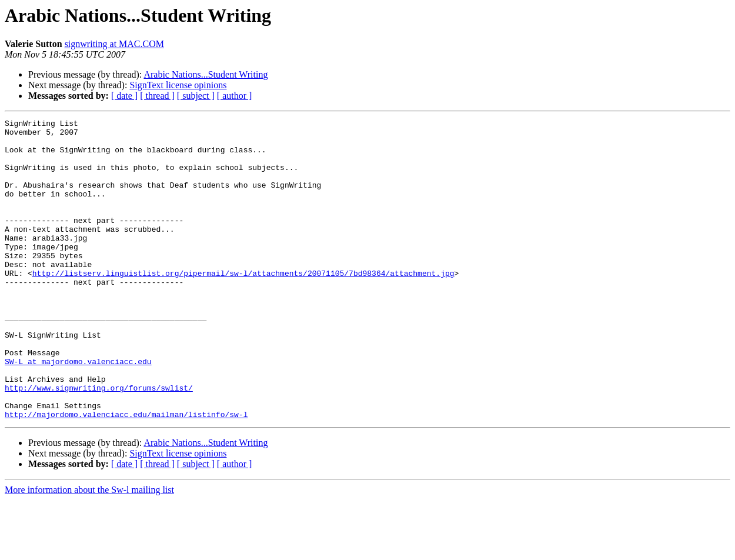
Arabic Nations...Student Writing (206, 74)
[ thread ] (157, 96)
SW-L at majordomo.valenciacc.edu (78, 411)
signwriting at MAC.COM (114, 44)
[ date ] (124, 96)
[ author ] (235, 96)
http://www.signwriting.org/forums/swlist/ (99, 442)
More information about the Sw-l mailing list (89, 550)
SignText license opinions (178, 85)
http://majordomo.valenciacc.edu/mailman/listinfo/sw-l (126, 474)
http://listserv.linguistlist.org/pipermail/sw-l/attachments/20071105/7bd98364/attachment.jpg (243, 305)
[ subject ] (196, 96)
